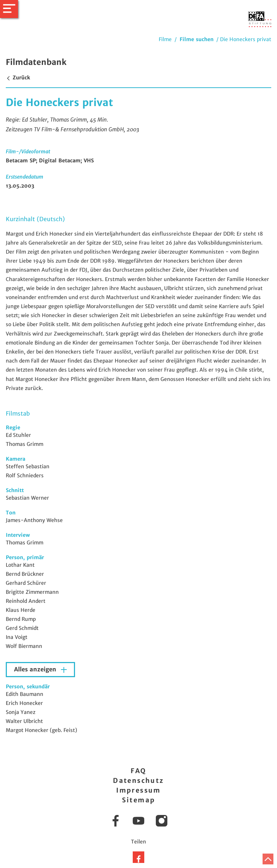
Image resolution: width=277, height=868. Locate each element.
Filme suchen (197, 39)
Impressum (138, 790)
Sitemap (139, 800)
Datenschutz (138, 781)
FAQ (138, 771)
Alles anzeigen (36, 669)
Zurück (18, 78)
